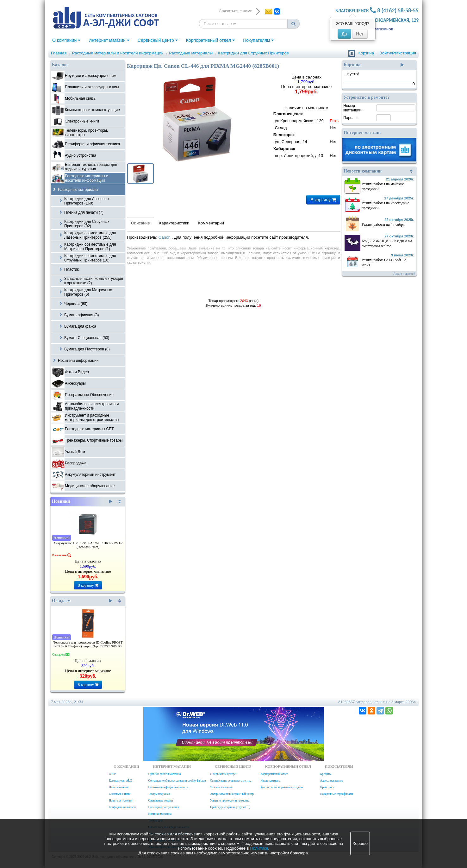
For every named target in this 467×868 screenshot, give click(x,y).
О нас (112, 774)
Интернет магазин (109, 40)
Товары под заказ (159, 794)
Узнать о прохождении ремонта (230, 801)
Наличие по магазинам (306, 132)
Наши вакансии (119, 787)
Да (344, 34)
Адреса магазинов (376, 29)
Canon (165, 237)
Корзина (366, 53)
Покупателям (258, 40)
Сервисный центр (158, 40)
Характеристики (174, 223)
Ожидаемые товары (160, 801)
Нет (360, 34)
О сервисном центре (223, 774)
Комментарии (211, 223)
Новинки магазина (160, 814)
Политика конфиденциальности (168, 787)
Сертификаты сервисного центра (231, 781)
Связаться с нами (120, 794)
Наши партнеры (271, 781)
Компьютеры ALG (120, 781)
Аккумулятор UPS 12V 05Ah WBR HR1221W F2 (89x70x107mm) (88, 545)
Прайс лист (327, 787)
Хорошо (360, 843)
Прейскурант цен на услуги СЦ (230, 807)
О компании (66, 40)
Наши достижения (120, 801)
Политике (259, 848)
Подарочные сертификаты (337, 794)
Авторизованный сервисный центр (232, 794)
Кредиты (326, 774)
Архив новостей (404, 274)
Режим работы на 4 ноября (383, 224)
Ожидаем (82, 601)
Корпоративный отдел (211, 40)
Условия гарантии (221, 787)
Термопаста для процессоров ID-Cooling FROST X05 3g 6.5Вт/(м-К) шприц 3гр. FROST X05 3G (88, 644)
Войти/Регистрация (398, 53)
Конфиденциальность (122, 807)
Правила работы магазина (164, 774)
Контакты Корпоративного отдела (282, 787)
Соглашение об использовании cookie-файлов (177, 781)
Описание (140, 223)
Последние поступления (163, 807)
